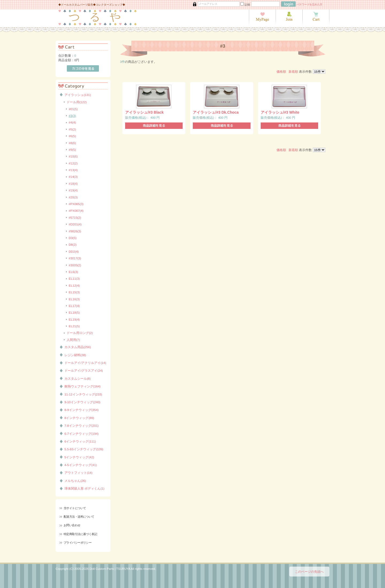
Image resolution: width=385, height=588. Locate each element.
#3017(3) (75, 258)
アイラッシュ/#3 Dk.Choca (216, 112)
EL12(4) (74, 285)
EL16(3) (74, 299)
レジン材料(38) (75, 355)
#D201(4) (75, 224)
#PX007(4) (76, 211)
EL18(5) (74, 312)
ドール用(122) (77, 102)
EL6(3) (73, 272)
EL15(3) (74, 292)
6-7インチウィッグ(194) (82, 434)
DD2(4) (74, 251)
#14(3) (73, 177)
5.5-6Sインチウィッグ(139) (84, 449)
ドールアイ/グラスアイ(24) (84, 370)
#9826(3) (75, 231)
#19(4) (73, 190)
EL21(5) (74, 326)
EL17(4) (74, 306)
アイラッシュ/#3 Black (144, 112)
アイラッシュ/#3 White (280, 112)
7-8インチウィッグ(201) (82, 426)
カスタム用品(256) (78, 347)
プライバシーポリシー (78, 543)
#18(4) (73, 184)
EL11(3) (74, 278)
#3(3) (72, 116)
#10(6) (73, 156)
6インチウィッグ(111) (80, 441)
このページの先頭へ (309, 572)
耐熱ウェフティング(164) (82, 386)
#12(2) (73, 163)
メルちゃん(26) (75, 481)
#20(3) (73, 197)
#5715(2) (75, 218)
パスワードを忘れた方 (310, 4)
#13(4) (73, 170)
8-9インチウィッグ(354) (82, 410)
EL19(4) (74, 319)
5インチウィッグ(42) (79, 457)
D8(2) (73, 245)
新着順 (293, 72)
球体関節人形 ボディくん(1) (84, 488)
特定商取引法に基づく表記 (80, 534)
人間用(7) (73, 340)
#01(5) (73, 109)
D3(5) (73, 238)
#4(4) (72, 122)
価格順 (281, 72)
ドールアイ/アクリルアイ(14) (85, 363)
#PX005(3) (76, 204)
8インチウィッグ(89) (79, 418)
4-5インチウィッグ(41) (81, 465)
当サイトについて (75, 508)
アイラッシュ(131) (78, 95)
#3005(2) (75, 265)
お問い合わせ (72, 525)
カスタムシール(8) (78, 378)
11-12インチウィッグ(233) (83, 394)
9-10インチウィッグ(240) (82, 402)
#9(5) (72, 150)
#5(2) (72, 129)
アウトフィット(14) (78, 473)
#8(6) (72, 143)
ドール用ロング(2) (80, 333)
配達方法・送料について (79, 517)
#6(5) (72, 136)
